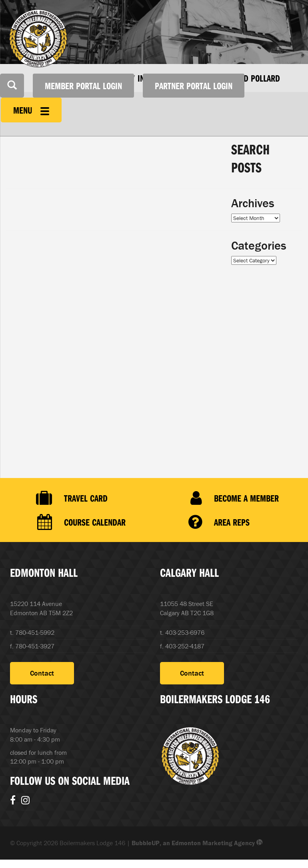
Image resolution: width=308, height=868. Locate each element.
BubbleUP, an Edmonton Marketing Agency (197, 843)
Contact (42, 673)
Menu (31, 110)
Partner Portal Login (194, 86)
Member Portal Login (83, 86)
